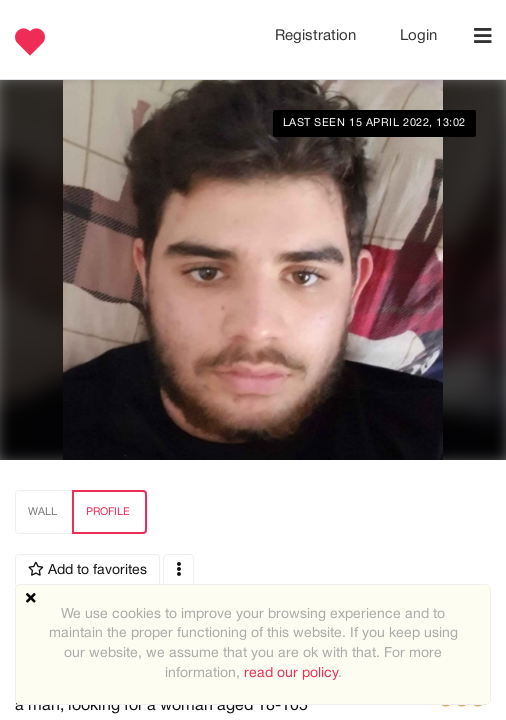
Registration (317, 36)
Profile (108, 512)
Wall (42, 512)
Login (418, 36)
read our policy (291, 673)
